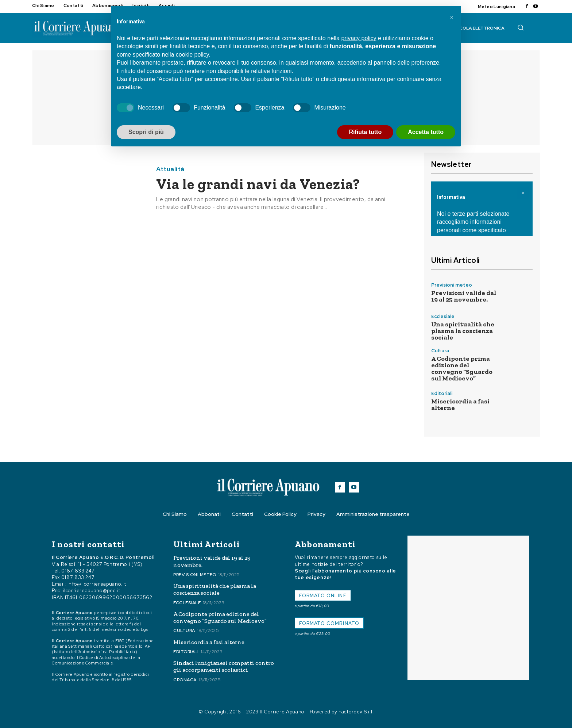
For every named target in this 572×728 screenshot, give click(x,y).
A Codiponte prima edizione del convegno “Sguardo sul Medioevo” (462, 368)
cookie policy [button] (192, 55)
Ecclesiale (443, 316)
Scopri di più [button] (146, 132)
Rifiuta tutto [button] (365, 132)
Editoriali (442, 393)
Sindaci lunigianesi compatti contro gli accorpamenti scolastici (224, 666)
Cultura (440, 351)
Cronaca (185, 680)
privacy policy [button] (359, 38)
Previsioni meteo (452, 285)
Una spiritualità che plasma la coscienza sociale (463, 331)
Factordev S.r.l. (356, 712)
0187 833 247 (78, 571)
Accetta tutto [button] (426, 132)
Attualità (170, 169)
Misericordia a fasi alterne (460, 405)
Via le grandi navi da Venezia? (258, 184)
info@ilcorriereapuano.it (97, 584)
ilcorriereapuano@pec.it (91, 591)
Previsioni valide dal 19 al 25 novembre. (464, 296)
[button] (521, 27)
